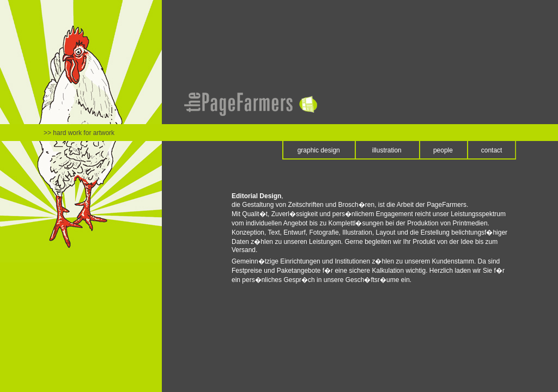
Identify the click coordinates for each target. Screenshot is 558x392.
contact (492, 150)
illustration (387, 150)
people (443, 150)
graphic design (319, 150)
